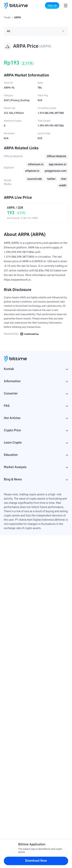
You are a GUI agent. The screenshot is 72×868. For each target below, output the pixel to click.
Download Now (36, 861)
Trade (7, 18)
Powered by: (21, 334)
